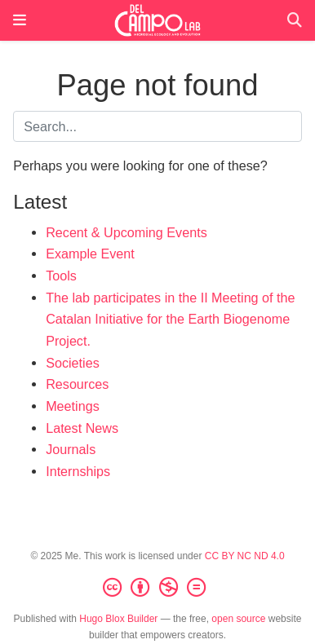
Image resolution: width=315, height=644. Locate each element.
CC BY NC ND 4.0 (245, 556)
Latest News (82, 428)
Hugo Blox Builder (118, 619)
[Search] (295, 21)
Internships (78, 471)
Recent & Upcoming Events (126, 232)
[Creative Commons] (157, 588)
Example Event (90, 254)
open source (238, 619)
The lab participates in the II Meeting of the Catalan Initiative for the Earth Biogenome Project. (170, 319)
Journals (71, 449)
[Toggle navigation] (20, 20)
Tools (61, 276)
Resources (77, 384)
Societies (73, 363)
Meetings (73, 406)
